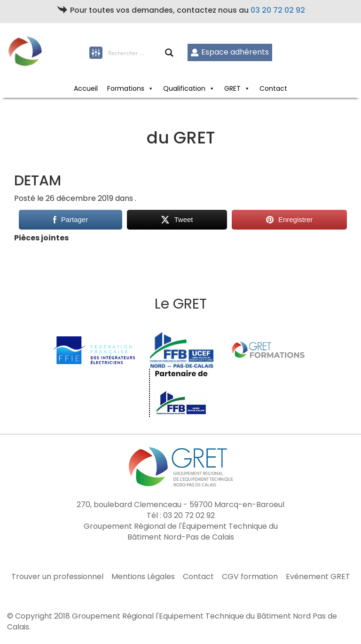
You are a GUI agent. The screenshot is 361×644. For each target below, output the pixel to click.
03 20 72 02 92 (278, 10)
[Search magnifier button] (169, 53)
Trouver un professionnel (57, 577)
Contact (273, 88)
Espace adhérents (230, 52)
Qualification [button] (189, 88)
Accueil (86, 88)
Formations (130, 88)
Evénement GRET (318, 577)
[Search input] (136, 53)
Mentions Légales (143, 577)
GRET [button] (237, 88)
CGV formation (250, 577)
